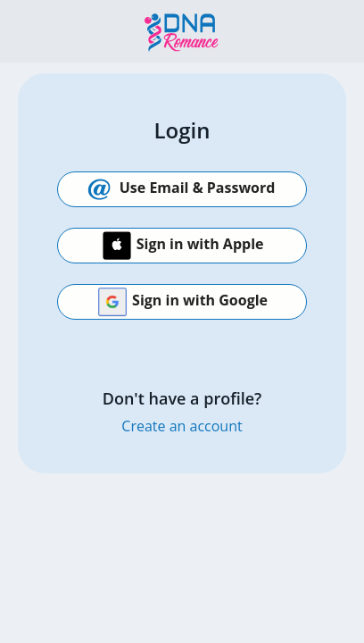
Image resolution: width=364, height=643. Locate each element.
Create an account (182, 426)
